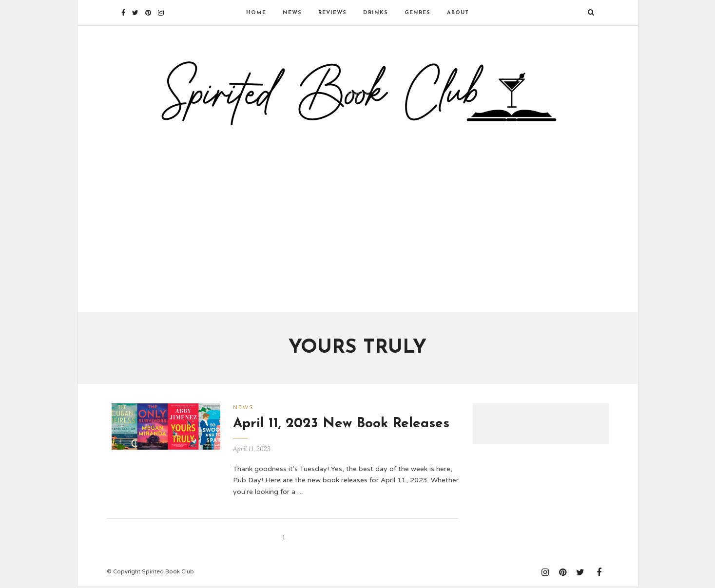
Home (256, 13)
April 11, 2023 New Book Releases (341, 425)
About (458, 13)
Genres (417, 13)
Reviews (332, 13)
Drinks (376, 13)
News (292, 13)
